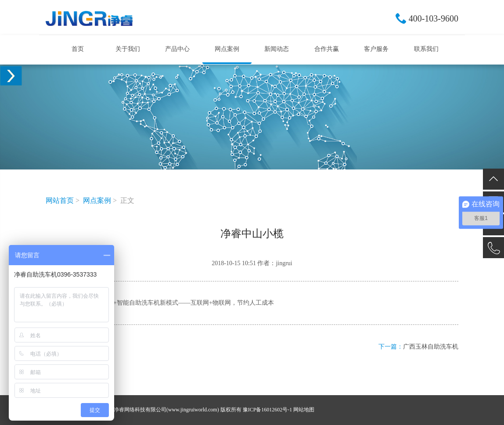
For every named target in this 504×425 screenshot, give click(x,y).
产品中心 (177, 49)
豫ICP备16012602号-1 (268, 410)
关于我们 (128, 49)
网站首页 (60, 200)
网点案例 (227, 49)
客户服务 (376, 49)
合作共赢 (327, 49)
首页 (78, 49)
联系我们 (426, 49)
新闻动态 (277, 49)
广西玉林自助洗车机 (431, 347)
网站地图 (304, 410)
